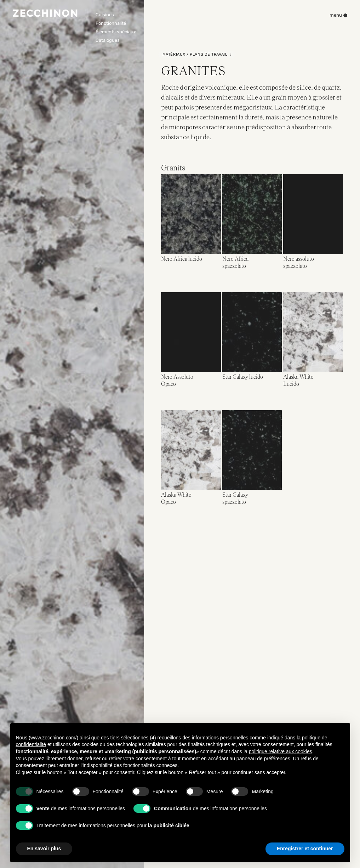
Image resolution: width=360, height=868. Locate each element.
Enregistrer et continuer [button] (305, 849)
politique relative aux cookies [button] (281, 751)
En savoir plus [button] (44, 849)
